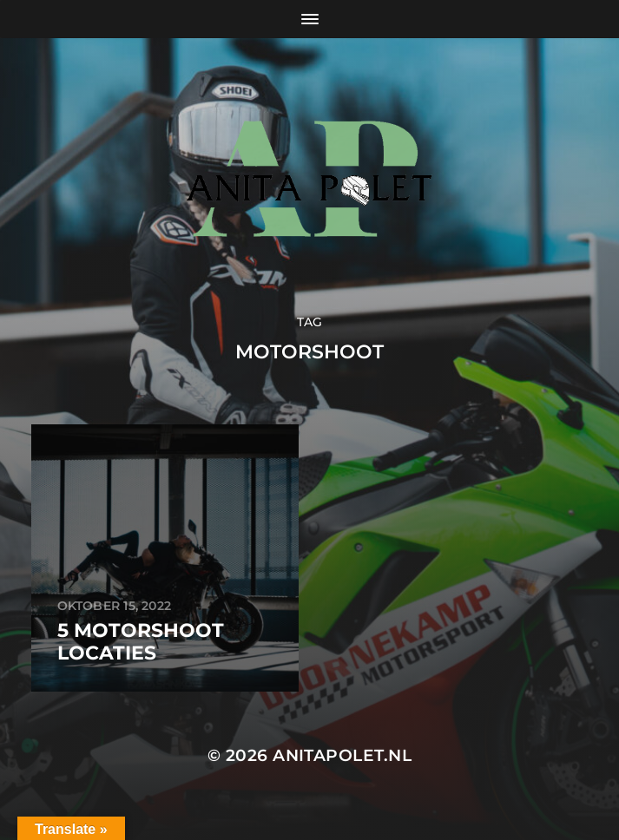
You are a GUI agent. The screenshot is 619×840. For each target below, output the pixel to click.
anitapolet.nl (342, 755)
